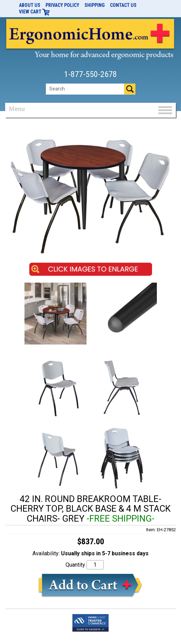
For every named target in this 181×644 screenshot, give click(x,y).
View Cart (34, 12)
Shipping (95, 5)
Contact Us (123, 5)
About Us (30, 5)
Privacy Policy (62, 5)
